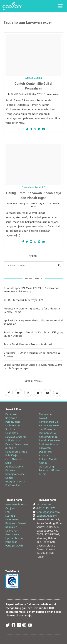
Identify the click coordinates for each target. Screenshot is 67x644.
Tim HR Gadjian (19, 94)
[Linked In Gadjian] (19, 626)
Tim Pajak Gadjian (19, 203)
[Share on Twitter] (27, 129)
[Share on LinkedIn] (31, 129)
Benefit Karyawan (49, 440)
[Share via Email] (44, 129)
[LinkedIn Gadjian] (38, 393)
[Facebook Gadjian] (9, 393)
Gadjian (10, 508)
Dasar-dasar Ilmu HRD (33, 187)
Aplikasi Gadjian (33, 78)
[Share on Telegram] (39, 129)
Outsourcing (46, 466)
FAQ (8, 512)
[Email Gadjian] (57, 393)
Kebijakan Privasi (16, 523)
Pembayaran (13, 534)
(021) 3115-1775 (46, 508)
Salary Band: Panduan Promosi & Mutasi (28, 344)
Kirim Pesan (44, 504)
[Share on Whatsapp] (35, 129)
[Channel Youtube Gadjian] (47, 393)
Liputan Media (14, 538)
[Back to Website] (12, 9)
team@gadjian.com (48, 512)
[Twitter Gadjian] (18, 393)
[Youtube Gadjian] (30, 626)
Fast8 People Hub (16, 504)
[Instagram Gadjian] (28, 393)
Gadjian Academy (47, 516)
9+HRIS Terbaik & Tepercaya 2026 (23, 300)
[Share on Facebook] (23, 129)
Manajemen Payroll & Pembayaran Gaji (49, 418)
